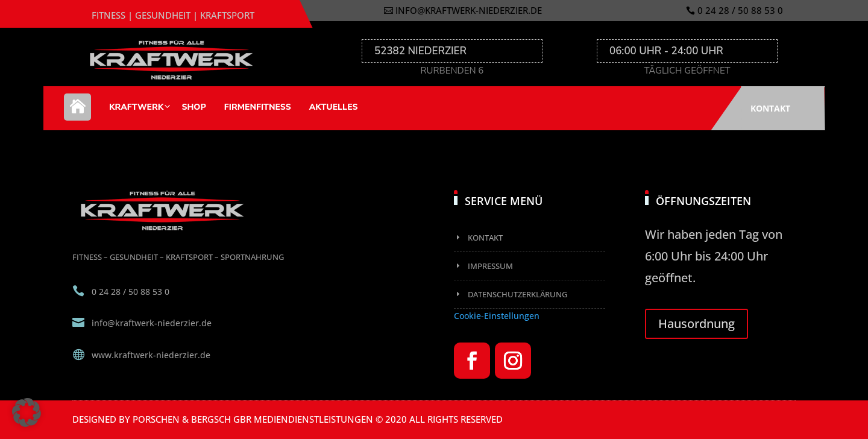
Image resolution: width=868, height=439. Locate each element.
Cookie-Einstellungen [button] (497, 316)
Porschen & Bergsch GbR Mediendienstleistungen (253, 419)
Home (77, 113)
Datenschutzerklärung (517, 294)
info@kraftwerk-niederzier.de (469, 10)
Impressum (490, 266)
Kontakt (770, 108)
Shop (193, 107)
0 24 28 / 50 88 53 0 (740, 10)
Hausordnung (697, 324)
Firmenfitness (258, 107)
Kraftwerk (136, 107)
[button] (27, 412)
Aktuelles (334, 107)
